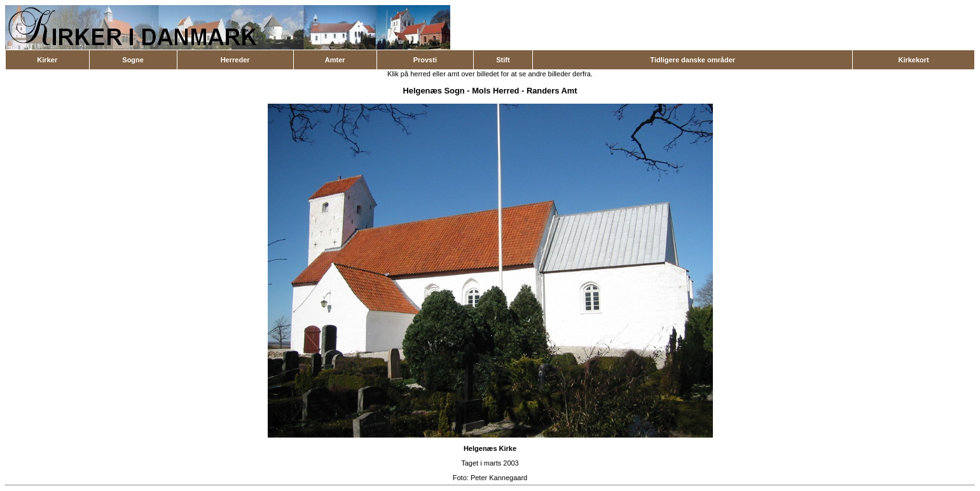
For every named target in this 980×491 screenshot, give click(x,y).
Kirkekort (913, 60)
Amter (335, 60)
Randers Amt (552, 91)
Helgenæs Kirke (490, 448)
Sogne (133, 60)
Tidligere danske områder (693, 60)
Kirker (47, 60)
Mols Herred (495, 91)
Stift (503, 60)
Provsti (425, 60)
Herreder (235, 60)
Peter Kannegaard (499, 478)
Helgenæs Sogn (434, 91)
